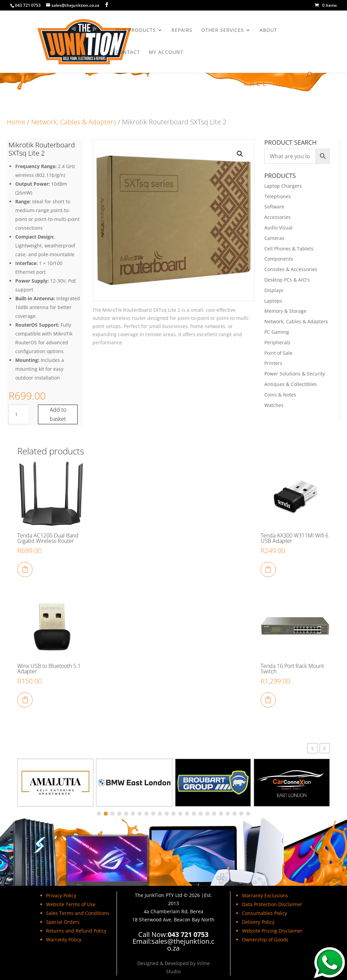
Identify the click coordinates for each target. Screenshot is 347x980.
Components (279, 259)
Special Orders (63, 922)
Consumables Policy (264, 913)
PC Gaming (277, 332)
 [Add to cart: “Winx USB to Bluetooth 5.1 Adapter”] (25, 700)
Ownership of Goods (265, 940)
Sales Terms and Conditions (78, 913)
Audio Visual (278, 228)
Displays (274, 290)
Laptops (273, 301)
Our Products (136, 30)
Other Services (223, 30)
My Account (166, 53)
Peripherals (277, 342)
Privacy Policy (61, 895)
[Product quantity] (19, 414)
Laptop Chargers (283, 186)
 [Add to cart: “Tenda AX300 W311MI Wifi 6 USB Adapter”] (268, 569)
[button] (240, 154)
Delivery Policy (258, 922)
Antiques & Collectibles (291, 384)
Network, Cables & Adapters (74, 122)
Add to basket (58, 414)
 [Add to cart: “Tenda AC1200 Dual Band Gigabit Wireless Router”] (25, 569)
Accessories (278, 217)
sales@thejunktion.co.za (183, 945)
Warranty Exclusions (265, 895)
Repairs (182, 30)
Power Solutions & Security (295, 374)
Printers (273, 363)
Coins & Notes (280, 395)
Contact (128, 53)
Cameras (274, 238)
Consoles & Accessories (291, 269)
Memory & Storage (285, 311)
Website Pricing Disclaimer (272, 931)
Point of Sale (278, 353)
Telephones (278, 196)
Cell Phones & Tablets (289, 249)
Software (274, 207)
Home (16, 122)
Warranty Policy (64, 940)
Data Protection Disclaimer (272, 904)
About (268, 30)
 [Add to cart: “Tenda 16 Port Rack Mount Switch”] (268, 700)
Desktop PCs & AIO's (287, 280)
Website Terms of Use (71, 904)
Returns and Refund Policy (76, 931)
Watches (274, 405)
